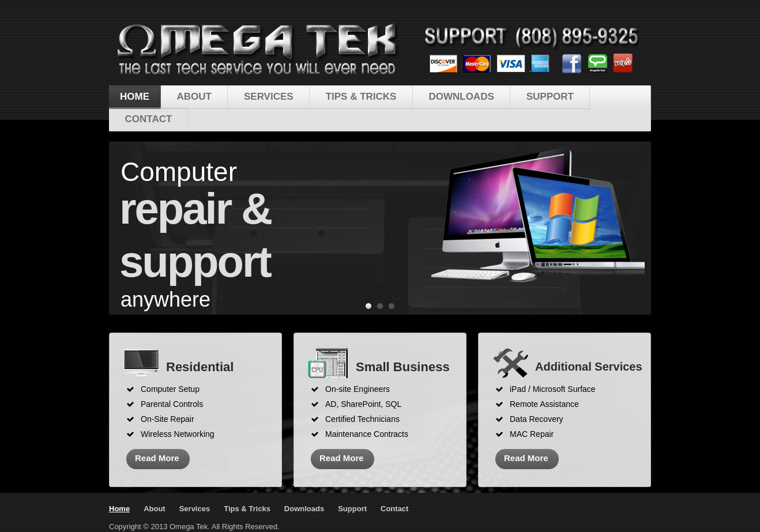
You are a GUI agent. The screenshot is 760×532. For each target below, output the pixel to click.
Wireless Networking (178, 434)
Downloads (461, 97)
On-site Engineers (358, 389)
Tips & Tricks (361, 97)
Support (550, 97)
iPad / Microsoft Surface (553, 389)
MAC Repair (532, 434)
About (194, 97)
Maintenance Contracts (367, 434)
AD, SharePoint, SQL (363, 404)
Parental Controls (172, 404)
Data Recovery (537, 419)
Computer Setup (170, 389)
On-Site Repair (168, 419)
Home (135, 97)
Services (269, 97)
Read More (157, 458)
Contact (149, 119)
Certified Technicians (362, 419)
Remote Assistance (544, 404)
